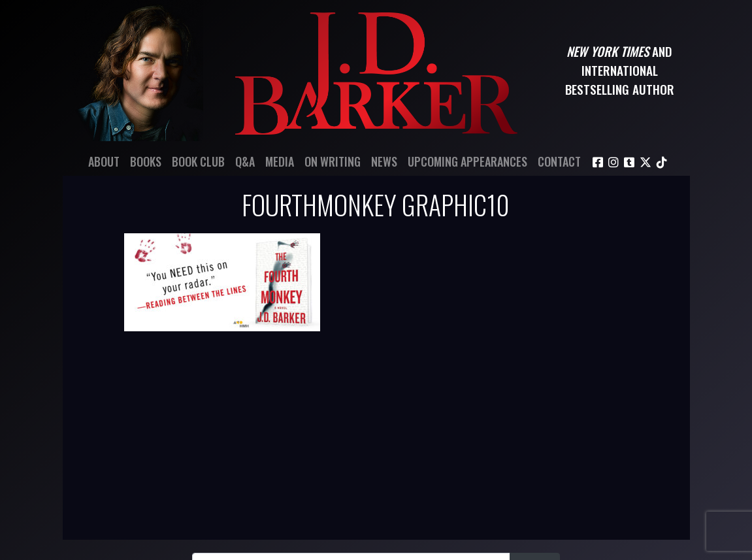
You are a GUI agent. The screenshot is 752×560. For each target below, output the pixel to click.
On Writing (333, 161)
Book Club (198, 161)
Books (146, 161)
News (384, 161)
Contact (559, 161)
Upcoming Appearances (467, 161)
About (104, 161)
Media (280, 161)
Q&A (245, 161)
